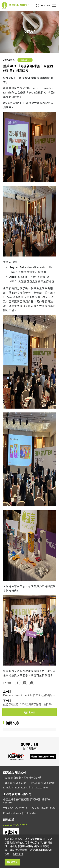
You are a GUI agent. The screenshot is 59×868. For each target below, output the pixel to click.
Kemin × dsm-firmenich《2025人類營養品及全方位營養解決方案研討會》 (29, 695)
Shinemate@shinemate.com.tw (30, 787)
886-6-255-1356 (17, 782)
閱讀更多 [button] (18, 854)
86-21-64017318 (18, 808)
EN (48, 5)
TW (43, 5)
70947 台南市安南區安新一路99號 (22, 777)
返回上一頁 (30, 712)
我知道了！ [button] (12, 862)
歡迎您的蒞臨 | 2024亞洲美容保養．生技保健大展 (29, 704)
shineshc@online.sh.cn (25, 813)
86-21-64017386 (46, 808)
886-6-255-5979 (45, 782)
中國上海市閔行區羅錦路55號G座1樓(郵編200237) (27, 801)
